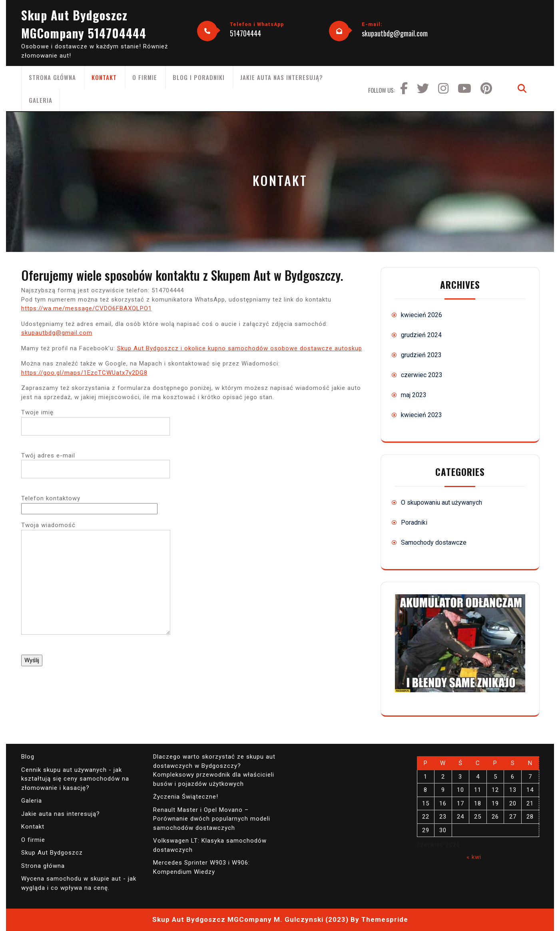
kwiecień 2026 (421, 315)
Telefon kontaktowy (89, 503)
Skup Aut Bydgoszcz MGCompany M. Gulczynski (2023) (250, 919)
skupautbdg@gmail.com (395, 33)
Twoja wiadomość (96, 583)
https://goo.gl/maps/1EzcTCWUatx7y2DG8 (84, 373)
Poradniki (414, 522)
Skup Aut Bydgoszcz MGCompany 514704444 (84, 24)
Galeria (41, 100)
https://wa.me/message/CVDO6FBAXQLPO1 (87, 308)
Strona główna (52, 77)
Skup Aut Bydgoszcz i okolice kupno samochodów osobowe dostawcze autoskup (240, 348)
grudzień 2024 (421, 335)
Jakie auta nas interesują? (282, 77)
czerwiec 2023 (422, 375)
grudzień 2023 (421, 355)
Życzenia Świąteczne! (186, 797)
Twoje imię (96, 419)
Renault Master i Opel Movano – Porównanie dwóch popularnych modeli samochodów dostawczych (212, 819)
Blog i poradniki (199, 77)
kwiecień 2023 (421, 415)
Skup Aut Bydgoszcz (52, 853)
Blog (28, 757)
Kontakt (104, 77)
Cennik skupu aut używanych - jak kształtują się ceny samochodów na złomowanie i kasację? (75, 779)
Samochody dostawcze (434, 542)
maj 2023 (414, 395)
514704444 (245, 33)
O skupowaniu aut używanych (441, 502)
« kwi (474, 857)
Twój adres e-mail (96, 463)
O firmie (145, 77)
